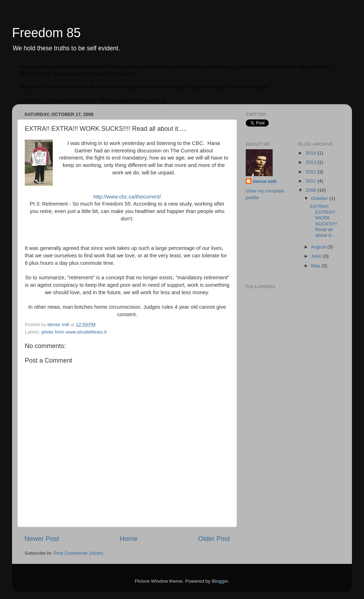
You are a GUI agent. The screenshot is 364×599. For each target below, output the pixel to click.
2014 (311, 153)
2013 (311, 162)
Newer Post (42, 539)
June (317, 256)
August (319, 247)
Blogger (220, 581)
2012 (311, 172)
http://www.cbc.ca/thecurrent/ (127, 197)
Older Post (214, 539)
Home (129, 539)
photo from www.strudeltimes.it (74, 332)
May (316, 266)
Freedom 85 (46, 33)
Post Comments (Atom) (79, 553)
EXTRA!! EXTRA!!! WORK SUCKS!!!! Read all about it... (323, 221)
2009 (311, 190)
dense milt (265, 181)
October (320, 198)
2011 (311, 181)
